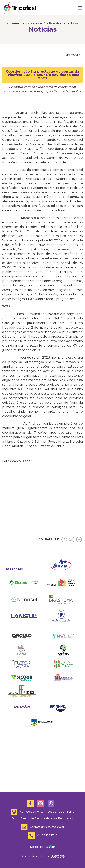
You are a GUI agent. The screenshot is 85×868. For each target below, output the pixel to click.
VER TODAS (73, 55)
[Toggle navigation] (80, 8)
